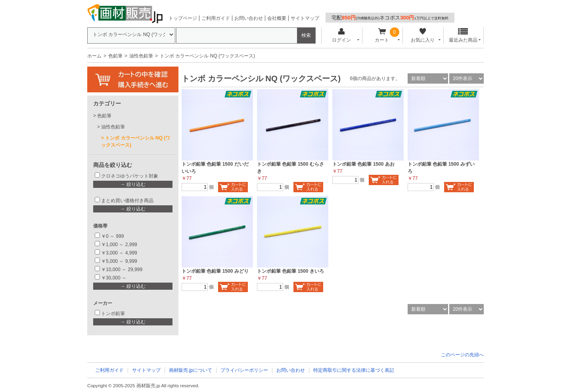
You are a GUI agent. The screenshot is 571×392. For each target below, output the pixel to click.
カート (382, 35)
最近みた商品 (463, 35)
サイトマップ (305, 18)
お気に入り (423, 35)
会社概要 (277, 18)
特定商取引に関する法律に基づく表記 (354, 370)
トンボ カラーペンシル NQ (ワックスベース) (136, 142)
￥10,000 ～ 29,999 (122, 270)
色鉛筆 (115, 56)
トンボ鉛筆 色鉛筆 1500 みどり (215, 271)
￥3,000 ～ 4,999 (119, 253)
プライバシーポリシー (244, 370)
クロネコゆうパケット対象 (130, 176)
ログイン (341, 35)
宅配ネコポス (390, 18)
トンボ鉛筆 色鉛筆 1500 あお (363, 164)
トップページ (183, 18)
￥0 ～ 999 (112, 236)
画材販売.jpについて (191, 370)
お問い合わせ (249, 18)
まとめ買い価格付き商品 (127, 201)
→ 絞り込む (133, 184)
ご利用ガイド (216, 18)
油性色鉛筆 (141, 56)
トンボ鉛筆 (113, 314)
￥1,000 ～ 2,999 (119, 245)
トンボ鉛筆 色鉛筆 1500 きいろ (290, 271)
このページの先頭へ (462, 355)
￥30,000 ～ (114, 278)
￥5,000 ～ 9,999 (119, 261)
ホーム (94, 56)
